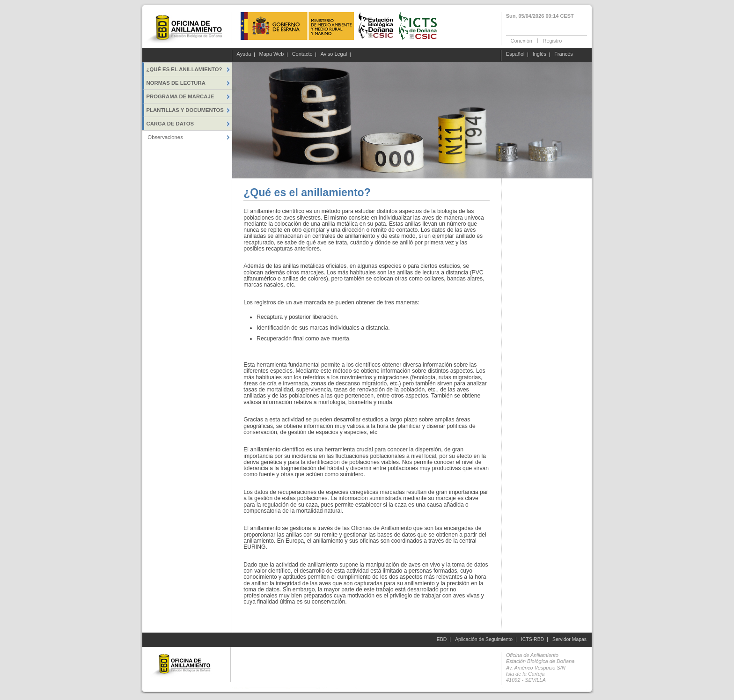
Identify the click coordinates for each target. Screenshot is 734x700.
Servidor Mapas (569, 639)
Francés (564, 54)
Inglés (539, 54)
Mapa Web (272, 54)
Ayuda (244, 54)
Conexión (521, 40)
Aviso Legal (334, 54)
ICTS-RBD (532, 639)
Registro (552, 40)
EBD (442, 639)
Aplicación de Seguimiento (484, 639)
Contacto (302, 54)
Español (515, 54)
